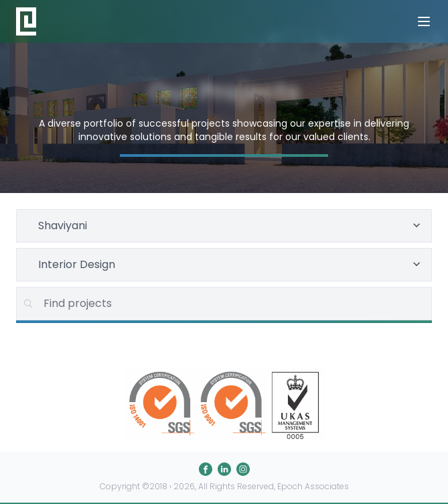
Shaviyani (231, 226)
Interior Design (231, 264)
